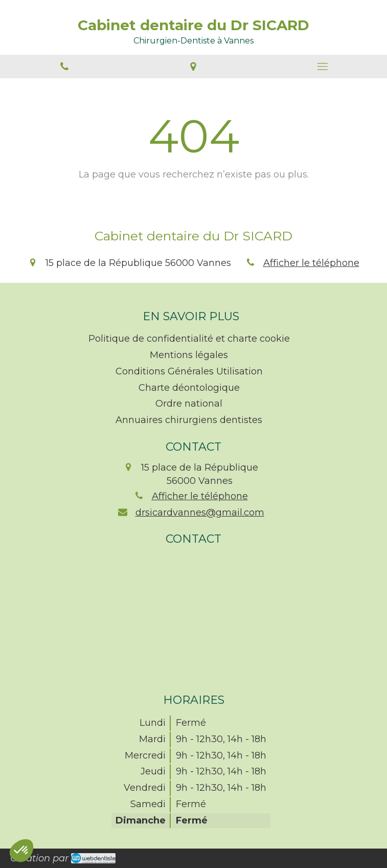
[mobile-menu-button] (323, 66)
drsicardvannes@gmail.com (200, 513)
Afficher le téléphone (311, 263)
